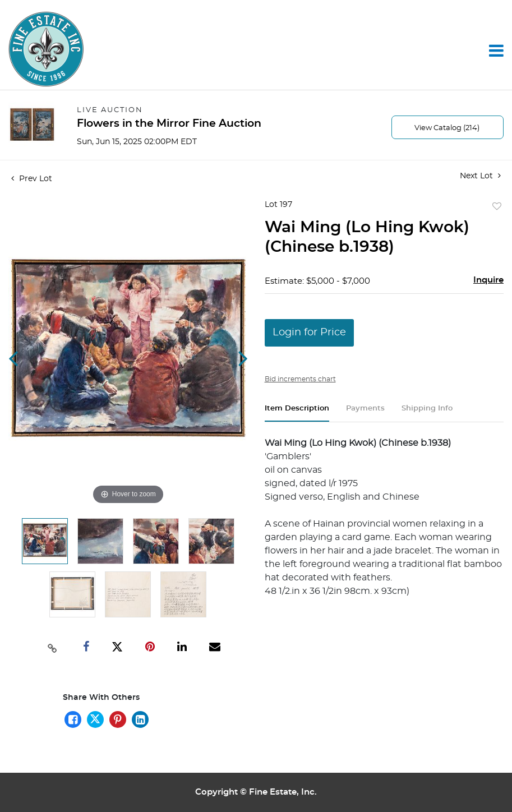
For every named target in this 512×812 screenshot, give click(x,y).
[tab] (297, 413)
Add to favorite (497, 207)
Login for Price (309, 333)
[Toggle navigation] (496, 50)
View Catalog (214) (447, 128)
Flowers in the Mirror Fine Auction (169, 124)
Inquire (488, 280)
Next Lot (480, 176)
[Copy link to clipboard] (52, 647)
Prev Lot (32, 179)
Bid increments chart (300, 379)
